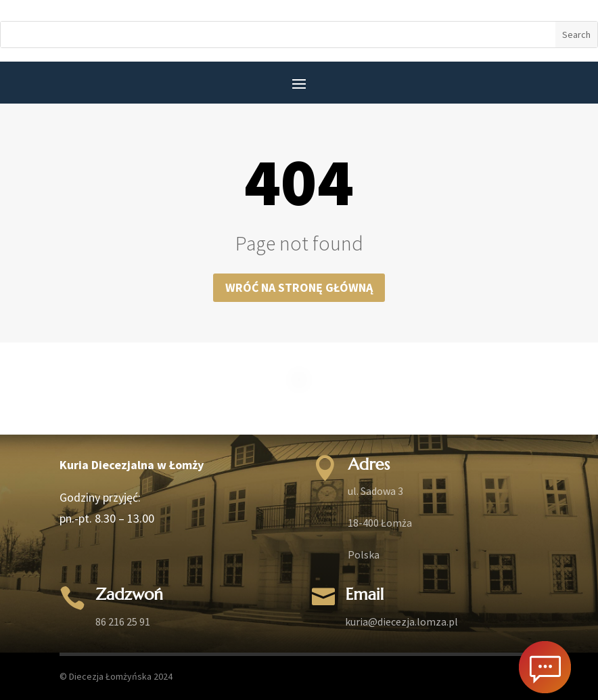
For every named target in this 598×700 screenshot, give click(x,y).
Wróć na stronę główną (299, 287)
